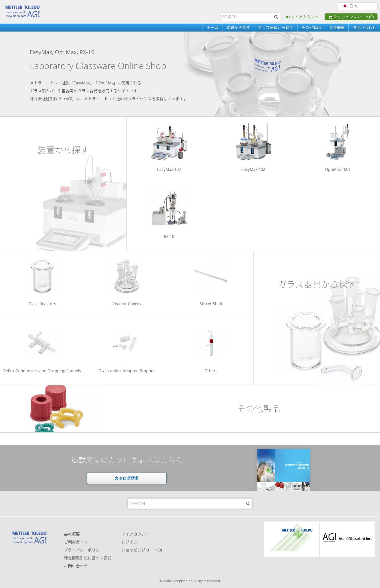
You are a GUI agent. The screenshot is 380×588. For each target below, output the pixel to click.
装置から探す (238, 28)
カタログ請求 (127, 478)
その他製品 (311, 28)
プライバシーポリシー (84, 550)
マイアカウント (305, 17)
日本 (349, 6)
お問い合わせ (364, 28)
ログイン (129, 542)
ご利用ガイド (76, 542)
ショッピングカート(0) (354, 17)
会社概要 (337, 28)
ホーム (212, 28)
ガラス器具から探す (276, 28)
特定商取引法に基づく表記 (88, 558)
